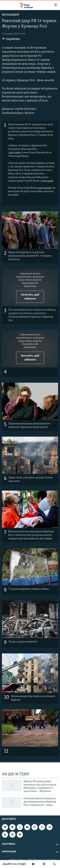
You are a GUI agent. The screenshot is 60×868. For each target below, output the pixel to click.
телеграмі (47, 181)
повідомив (15, 153)
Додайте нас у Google (14, 864)
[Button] (11, 40)
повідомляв (44, 188)
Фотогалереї (10, 15)
